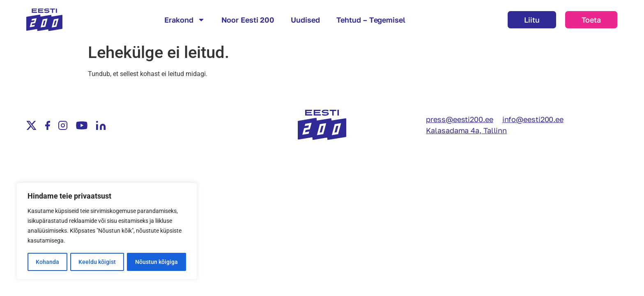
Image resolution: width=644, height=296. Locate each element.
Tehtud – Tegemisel (371, 20)
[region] (107, 231)
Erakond (184, 20)
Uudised (305, 20)
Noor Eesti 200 (248, 20)
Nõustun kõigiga (156, 262)
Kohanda (47, 262)
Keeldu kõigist (97, 262)
